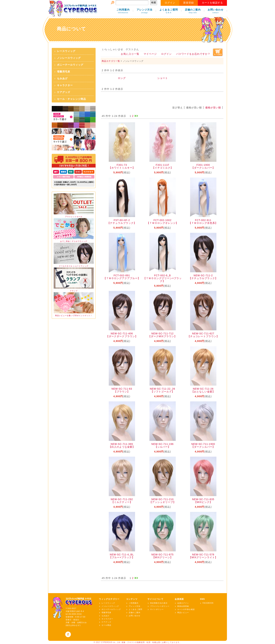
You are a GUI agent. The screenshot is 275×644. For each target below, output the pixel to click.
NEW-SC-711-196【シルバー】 (162, 445)
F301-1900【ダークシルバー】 (203, 166)
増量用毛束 (64, 72)
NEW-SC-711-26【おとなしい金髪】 (203, 390)
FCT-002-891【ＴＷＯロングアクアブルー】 (122, 277)
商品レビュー (183, 613)
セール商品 (106, 625)
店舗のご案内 (193, 11)
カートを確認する (212, 3)
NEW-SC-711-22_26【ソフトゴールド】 (162, 390)
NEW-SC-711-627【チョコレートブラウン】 (203, 335)
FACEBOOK (208, 603)
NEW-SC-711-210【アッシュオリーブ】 (163, 501)
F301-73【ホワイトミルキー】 (122, 166)
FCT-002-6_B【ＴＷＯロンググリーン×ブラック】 (162, 278)
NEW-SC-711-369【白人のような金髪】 (122, 445)
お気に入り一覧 (130, 54)
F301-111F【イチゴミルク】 (163, 166)
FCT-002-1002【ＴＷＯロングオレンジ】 (163, 222)
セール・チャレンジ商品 (71, 99)
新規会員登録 (183, 606)
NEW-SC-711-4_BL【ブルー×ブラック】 (122, 556)
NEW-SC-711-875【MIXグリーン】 (162, 556)
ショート (163, 78)
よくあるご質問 (169, 11)
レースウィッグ (66, 51)
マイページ (150, 54)
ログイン (170, 3)
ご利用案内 (123, 11)
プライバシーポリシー (160, 606)
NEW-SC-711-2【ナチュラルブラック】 (203, 277)
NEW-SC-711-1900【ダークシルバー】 (203, 445)
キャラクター (65, 85)
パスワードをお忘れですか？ (193, 54)
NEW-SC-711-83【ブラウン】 (122, 390)
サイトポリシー (157, 609)
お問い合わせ (216, 11)
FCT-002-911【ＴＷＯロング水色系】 (203, 222)
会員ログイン (183, 603)
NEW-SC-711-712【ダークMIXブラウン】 (162, 335)
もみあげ (62, 79)
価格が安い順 (213, 108)
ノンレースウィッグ (69, 58)
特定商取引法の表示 (159, 603)
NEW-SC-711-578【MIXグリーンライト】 (203, 556)
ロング (122, 78)
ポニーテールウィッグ (70, 65)
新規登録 (189, 3)
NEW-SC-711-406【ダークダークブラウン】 (122, 335)
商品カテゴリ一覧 (111, 61)
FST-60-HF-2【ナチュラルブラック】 (122, 222)
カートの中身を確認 (186, 609)
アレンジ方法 (145, 11)
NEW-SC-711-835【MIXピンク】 (203, 501)
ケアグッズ (64, 92)
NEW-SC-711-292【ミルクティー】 (122, 501)
